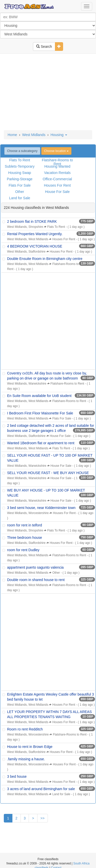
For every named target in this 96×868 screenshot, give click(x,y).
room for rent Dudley (23, 550)
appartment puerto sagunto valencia (35, 567)
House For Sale (57, 192)
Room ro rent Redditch (25, 729)
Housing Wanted (57, 166)
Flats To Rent (20, 160)
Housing (59, 135)
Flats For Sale (20, 185)
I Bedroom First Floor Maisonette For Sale (40, 413)
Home (12, 135)
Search (44, 47)
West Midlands (34, 135)
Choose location (56, 151)
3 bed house (17, 776)
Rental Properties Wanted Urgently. (35, 234)
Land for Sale (20, 198)
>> (43, 818)
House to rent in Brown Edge (30, 747)
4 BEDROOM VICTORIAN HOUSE (35, 246)
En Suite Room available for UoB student (39, 396)
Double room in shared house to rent (36, 580)
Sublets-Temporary (20, 166)
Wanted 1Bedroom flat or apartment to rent (41, 443)
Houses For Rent (57, 185)
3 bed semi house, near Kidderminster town (41, 508)
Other (20, 192)
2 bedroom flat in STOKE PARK (32, 221)
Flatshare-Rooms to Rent (57, 162)
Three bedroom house (25, 538)
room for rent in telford (25, 525)
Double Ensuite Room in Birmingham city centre (45, 259)
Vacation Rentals (57, 173)
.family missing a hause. (26, 759)
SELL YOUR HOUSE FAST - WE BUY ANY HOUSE (48, 473)
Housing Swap (20, 173)
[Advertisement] (47, 92)
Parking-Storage (20, 179)
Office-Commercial (57, 179)
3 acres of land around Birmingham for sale (41, 789)
